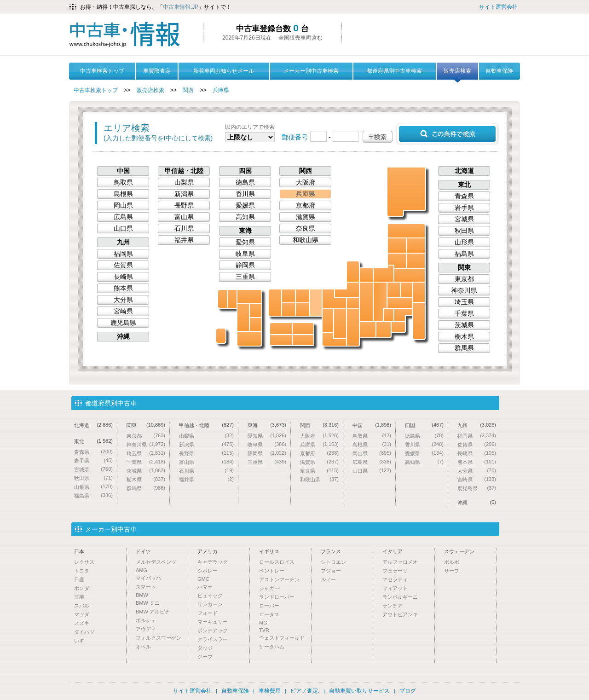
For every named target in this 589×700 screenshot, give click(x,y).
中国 (123, 171)
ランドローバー (277, 597)
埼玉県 (400, 303)
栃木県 (407, 290)
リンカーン (210, 604)
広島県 (289, 310)
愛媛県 (281, 329)
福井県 (347, 290)
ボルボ (452, 562)
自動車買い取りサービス (359, 691)
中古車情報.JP (181, 7)
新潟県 (384, 274)
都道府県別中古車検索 (394, 71)
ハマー (205, 587)
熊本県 (243, 318)
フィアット (395, 588)
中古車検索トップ (102, 71)
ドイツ (143, 551)
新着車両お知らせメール (224, 71)
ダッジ (205, 648)
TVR (264, 630)
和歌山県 (334, 339)
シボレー (208, 571)
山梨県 (389, 315)
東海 (245, 231)
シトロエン (333, 562)
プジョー (331, 571)
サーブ (452, 571)
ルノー (328, 579)
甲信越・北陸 (184, 171)
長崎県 (222, 299)
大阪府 (328, 321)
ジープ (205, 657)
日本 (79, 551)
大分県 (256, 311)
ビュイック (210, 596)
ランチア (393, 606)
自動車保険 (499, 71)
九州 (123, 242)
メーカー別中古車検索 (311, 71)
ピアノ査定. (305, 691)
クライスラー (213, 639)
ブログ (408, 691)
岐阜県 (366, 302)
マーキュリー (213, 622)
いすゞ (82, 641)
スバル (82, 606)
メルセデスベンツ (156, 562)
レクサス (84, 562)
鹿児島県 (249, 339)
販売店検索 (457, 74)
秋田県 (397, 246)
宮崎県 (256, 324)
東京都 (403, 315)
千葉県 (419, 321)
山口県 (275, 303)
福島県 (410, 275)
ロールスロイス (277, 562)
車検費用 (270, 691)
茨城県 (419, 292)
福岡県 (249, 297)
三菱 (79, 597)
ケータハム (272, 647)
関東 (464, 267)
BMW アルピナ (153, 612)
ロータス (269, 614)
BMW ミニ (148, 603)
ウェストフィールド (282, 638)
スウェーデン (459, 551)
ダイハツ (84, 632)
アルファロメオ (400, 562)
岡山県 (303, 310)
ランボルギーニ (400, 597)
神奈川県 (398, 327)
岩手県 (416, 246)
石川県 (353, 272)
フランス (331, 551)
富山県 (366, 275)
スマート (146, 587)
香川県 (303, 329)
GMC (203, 579)
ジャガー (269, 588)
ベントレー (272, 571)
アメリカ (208, 551)
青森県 (406, 231)
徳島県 (303, 340)
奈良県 (340, 324)
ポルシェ (146, 620)
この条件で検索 (447, 134)
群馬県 (394, 290)
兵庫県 (221, 90)
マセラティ (395, 579)
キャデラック (213, 562)
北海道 (407, 191)
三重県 (353, 327)
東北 (464, 185)
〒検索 (378, 137)
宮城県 (416, 261)
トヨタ (82, 571)
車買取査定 (157, 71)
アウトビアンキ (400, 614)
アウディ (146, 629)
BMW (142, 595)
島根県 (289, 296)
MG (263, 623)
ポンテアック (213, 631)
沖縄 (221, 336)
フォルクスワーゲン (159, 638)
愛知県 (368, 330)
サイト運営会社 (498, 7)
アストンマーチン (279, 579)
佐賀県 (232, 299)
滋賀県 (353, 303)
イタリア (393, 551)
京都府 (334, 299)
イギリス (269, 551)
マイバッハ (148, 578)
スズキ (82, 623)
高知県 (281, 340)
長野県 (380, 302)
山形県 (397, 261)
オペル (143, 647)
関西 (188, 90)
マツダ (82, 614)
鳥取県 (303, 296)
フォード (208, 613)
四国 (245, 171)
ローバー (269, 606)
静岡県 (384, 330)
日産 (79, 579)
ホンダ (82, 588)
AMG (141, 570)
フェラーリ (395, 571)
